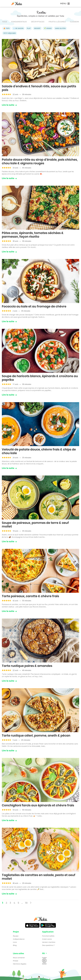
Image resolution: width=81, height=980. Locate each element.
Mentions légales (20, 964)
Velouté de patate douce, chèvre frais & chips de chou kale (39, 451)
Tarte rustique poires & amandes (27, 666)
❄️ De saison (18, 28)
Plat (29, 28)
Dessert (37, 28)
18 (26, 903)
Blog (15, 945)
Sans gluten (60, 28)
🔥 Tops (7, 28)
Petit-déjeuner (10, 33)
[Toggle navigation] (65, 3)
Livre (15, 942)
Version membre (49, 942)
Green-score (47, 939)
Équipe (16, 936)
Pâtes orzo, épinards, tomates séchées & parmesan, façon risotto (33, 235)
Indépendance (19, 939)
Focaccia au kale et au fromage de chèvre (34, 306)
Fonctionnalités (48, 936)
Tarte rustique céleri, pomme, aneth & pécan (36, 736)
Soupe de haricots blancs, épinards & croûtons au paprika (40, 378)
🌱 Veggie (48, 28)
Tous (5, 22)
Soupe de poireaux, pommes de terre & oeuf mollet (35, 525)
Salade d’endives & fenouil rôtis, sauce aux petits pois (39, 88)
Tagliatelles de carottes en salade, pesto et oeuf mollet (39, 877)
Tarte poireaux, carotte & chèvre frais (30, 596)
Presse (16, 961)
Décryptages (38, 22)
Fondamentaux (19, 22)
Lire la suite (9, 105)
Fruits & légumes (57, 22)
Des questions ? (48, 945)
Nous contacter (19, 958)
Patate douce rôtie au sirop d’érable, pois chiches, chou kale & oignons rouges (40, 161)
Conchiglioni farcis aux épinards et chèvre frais (38, 805)
